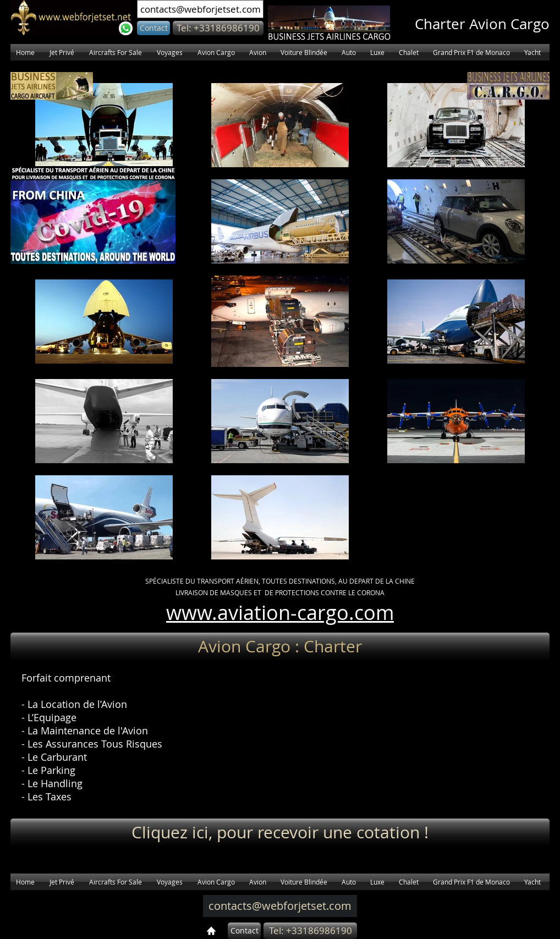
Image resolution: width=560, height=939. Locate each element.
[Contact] (153, 28)
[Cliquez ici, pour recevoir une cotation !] (280, 832)
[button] (218, 28)
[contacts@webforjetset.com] (200, 9)
